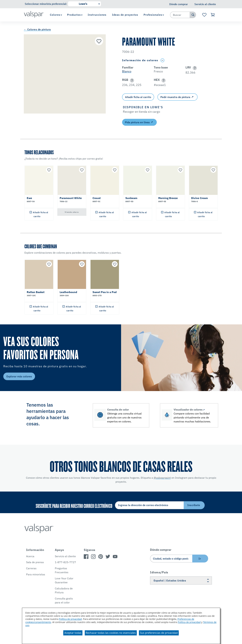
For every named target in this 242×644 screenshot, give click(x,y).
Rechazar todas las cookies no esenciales (111, 633)
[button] (194, 68)
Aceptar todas (73, 633)
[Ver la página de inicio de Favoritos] (204, 15)
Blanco (127, 71)
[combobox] (180, 15)
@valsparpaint (162, 478)
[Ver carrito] (213, 15)
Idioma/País (159, 572)
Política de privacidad (70, 619)
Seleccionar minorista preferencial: (46, 4)
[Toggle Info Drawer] (163, 60)
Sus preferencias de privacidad (159, 633)
